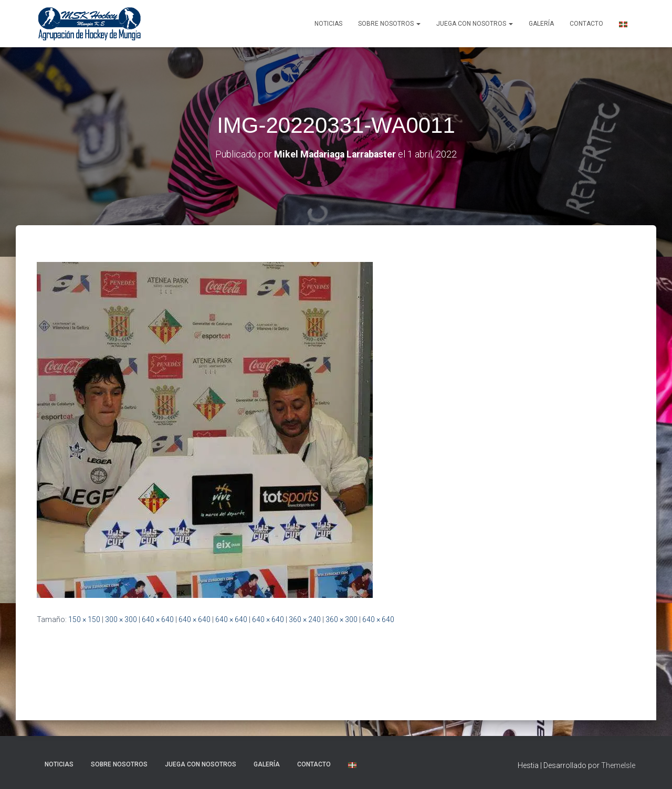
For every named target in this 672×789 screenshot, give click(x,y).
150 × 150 (84, 619)
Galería (541, 24)
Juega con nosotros (475, 24)
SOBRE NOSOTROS (389, 24)
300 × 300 (121, 619)
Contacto (586, 24)
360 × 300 (342, 619)
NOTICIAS (328, 24)
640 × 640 (158, 619)
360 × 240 (305, 619)
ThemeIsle (618, 765)
